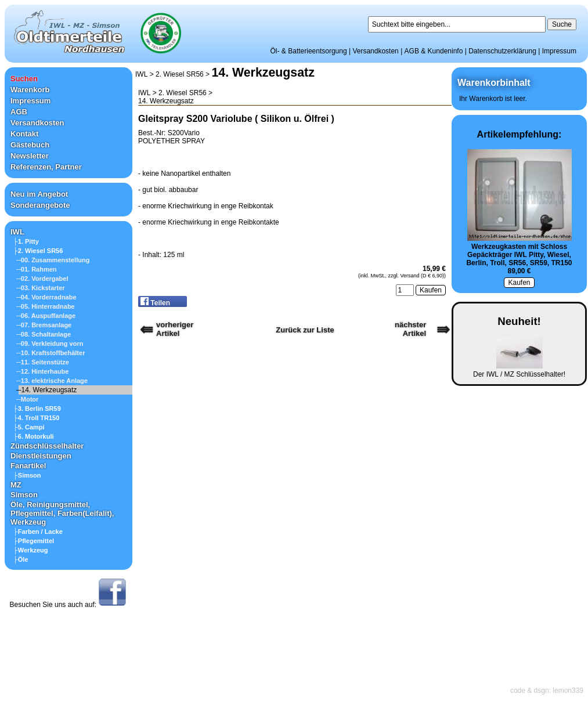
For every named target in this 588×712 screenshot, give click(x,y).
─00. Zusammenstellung (53, 260)
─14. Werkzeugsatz (46, 390)
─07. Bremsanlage (44, 325)
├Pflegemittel (34, 541)
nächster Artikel (410, 329)
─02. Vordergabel (42, 279)
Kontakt (24, 134)
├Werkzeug (31, 550)
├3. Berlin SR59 (37, 409)
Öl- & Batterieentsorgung (309, 51)
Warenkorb (30, 90)
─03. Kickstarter (41, 288)
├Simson (27, 475)
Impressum (559, 51)
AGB (19, 112)
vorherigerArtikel (175, 329)
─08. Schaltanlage (44, 334)
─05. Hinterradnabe (46, 306)
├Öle (21, 559)
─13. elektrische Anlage (52, 381)
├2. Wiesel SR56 (38, 251)
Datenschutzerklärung (502, 51)
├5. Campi (29, 427)
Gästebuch (30, 145)
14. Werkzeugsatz (263, 73)
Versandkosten (375, 51)
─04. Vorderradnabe (46, 297)
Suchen (24, 79)
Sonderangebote (40, 205)
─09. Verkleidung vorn (50, 344)
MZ (16, 485)
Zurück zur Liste (305, 330)
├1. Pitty (26, 241)
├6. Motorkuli (34, 436)
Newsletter (30, 156)
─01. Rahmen (37, 269)
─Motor (27, 399)
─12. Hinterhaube (42, 371)
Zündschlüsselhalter (47, 446)
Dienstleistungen (41, 456)
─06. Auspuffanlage (46, 316)
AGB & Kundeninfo (434, 51)
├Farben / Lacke (38, 532)
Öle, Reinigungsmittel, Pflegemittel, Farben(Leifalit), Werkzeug (62, 513)
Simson (24, 495)
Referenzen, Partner (46, 167)
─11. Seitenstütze (43, 362)
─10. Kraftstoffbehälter (50, 353)
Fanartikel (28, 466)
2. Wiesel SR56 (180, 74)
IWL (17, 232)
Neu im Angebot (39, 194)
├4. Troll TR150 (36, 418)
